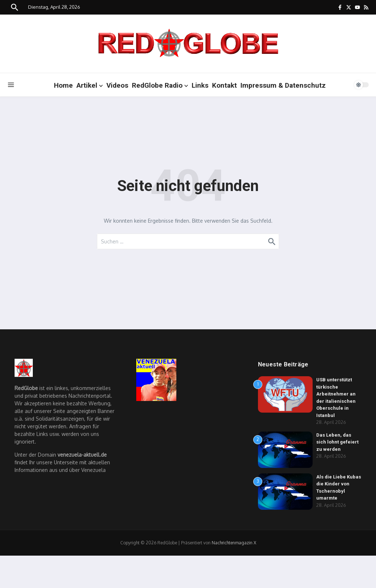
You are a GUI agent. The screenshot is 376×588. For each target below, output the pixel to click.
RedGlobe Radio (160, 85)
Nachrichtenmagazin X (234, 543)
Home (63, 85)
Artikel (90, 85)
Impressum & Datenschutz (283, 85)
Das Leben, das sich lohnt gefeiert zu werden (337, 442)
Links (200, 85)
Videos (117, 85)
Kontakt (224, 85)
